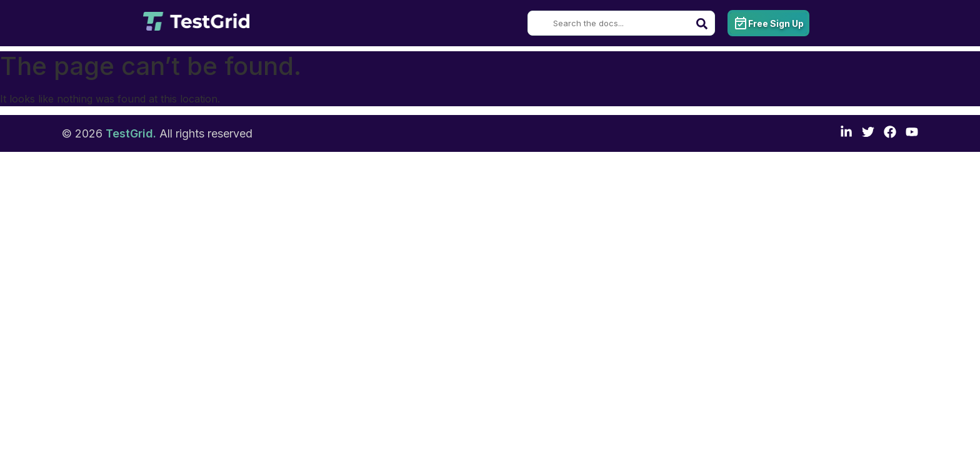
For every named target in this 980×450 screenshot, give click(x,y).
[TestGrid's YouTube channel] (912, 133)
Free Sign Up (768, 23)
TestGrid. (131, 133)
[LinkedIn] (846, 133)
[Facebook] (890, 133)
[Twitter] (868, 133)
